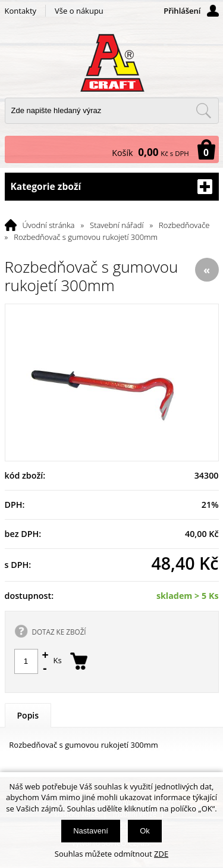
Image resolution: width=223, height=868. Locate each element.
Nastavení (91, 831)
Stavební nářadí (117, 225)
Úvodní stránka (49, 225)
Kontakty (21, 11)
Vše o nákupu (79, 11)
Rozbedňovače (184, 225)
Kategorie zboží (112, 187)
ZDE (161, 854)
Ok (145, 831)
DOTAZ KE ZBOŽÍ (59, 632)
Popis (28, 715)
